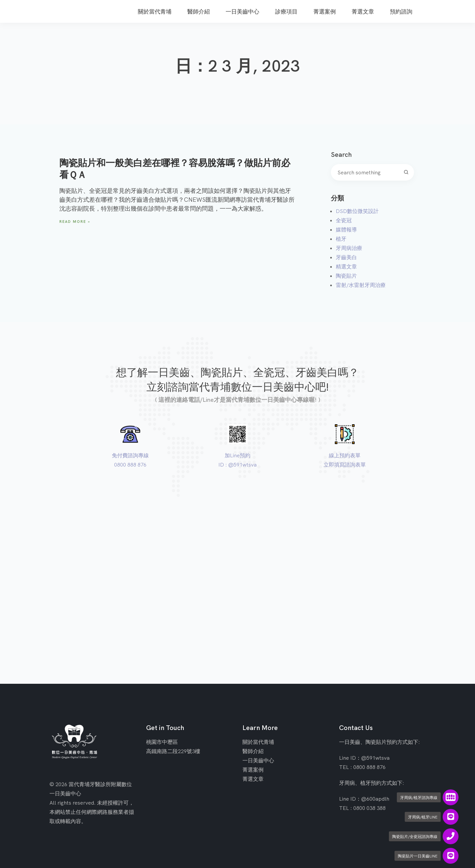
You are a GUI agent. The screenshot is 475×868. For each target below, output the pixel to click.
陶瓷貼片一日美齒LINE (418, 856)
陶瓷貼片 (346, 276)
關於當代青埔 (258, 742)
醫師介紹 (253, 751)
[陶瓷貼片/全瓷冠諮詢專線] (451, 836)
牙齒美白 (346, 257)
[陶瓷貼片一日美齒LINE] (451, 856)
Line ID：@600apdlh (364, 799)
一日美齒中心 (258, 760)
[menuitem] (155, 8)
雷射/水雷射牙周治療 (361, 285)
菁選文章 (253, 779)
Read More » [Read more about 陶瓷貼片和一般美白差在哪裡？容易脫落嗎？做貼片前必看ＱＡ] (75, 222)
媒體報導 (346, 229)
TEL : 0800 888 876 (362, 767)
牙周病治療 (349, 248)
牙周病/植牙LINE (423, 817)
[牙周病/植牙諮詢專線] (451, 797)
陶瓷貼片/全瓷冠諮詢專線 (415, 836)
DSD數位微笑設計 (357, 211)
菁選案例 (253, 770)
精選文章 (346, 266)
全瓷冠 (344, 220)
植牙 (341, 239)
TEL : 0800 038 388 (362, 808)
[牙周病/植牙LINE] (451, 817)
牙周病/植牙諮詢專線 (419, 798)
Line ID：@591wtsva (364, 758)
